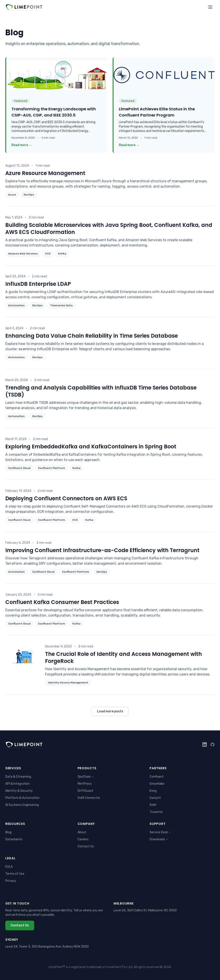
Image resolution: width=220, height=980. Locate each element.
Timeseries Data (61, 305)
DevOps (29, 195)
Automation (16, 305)
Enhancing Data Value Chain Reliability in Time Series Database (92, 336)
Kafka (62, 254)
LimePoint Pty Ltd (119, 967)
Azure (12, 195)
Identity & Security (19, 791)
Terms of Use (15, 874)
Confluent (157, 777)
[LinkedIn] (205, 745)
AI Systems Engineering (22, 805)
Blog (8, 832)
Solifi (153, 805)
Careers (83, 839)
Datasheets (14, 839)
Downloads (159, 839)
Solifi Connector (89, 798)
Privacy (11, 881)
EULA (9, 867)
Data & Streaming (18, 777)
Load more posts (110, 711)
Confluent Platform (51, 468)
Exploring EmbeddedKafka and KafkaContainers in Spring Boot (91, 447)
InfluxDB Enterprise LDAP (38, 284)
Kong (153, 791)
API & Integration (17, 784)
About (82, 832)
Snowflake (157, 784)
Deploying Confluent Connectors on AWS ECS (66, 498)
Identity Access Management (68, 683)
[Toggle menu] (210, 7)
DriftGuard (85, 791)
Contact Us (86, 846)
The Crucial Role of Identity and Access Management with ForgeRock (123, 657)
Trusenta (156, 812)
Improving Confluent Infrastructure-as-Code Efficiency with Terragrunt (102, 550)
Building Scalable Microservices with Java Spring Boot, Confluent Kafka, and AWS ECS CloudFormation (109, 229)
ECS (48, 254)
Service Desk (160, 832)
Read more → (22, 145)
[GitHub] (212, 745)
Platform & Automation (22, 798)
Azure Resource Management (45, 173)
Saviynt (155, 798)
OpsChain (86, 777)
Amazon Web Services (23, 254)
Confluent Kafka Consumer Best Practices (62, 602)
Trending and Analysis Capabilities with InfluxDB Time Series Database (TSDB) (101, 391)
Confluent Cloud (19, 468)
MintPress (85, 784)
